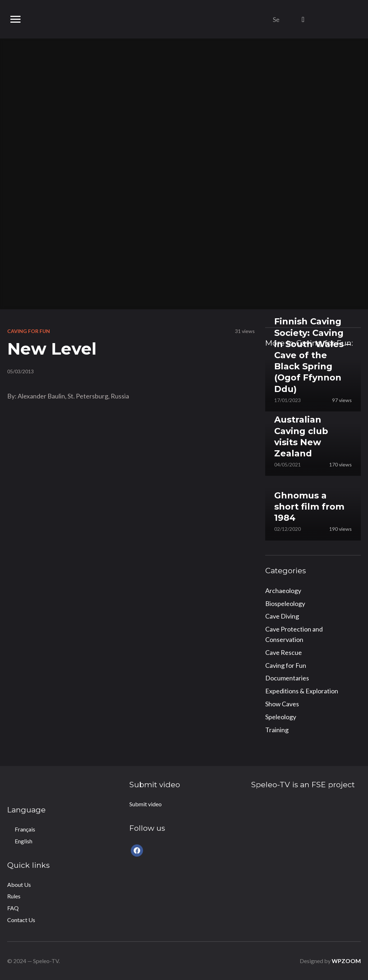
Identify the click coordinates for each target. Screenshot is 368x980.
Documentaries (287, 678)
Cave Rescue (284, 652)
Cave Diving (282, 616)
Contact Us (21, 920)
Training (277, 730)
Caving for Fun (29, 331)
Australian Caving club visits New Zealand (301, 436)
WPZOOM (346, 961)
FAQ (13, 908)
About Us (19, 885)
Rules (14, 896)
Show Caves (282, 704)
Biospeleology (285, 603)
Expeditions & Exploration (302, 691)
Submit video (146, 804)
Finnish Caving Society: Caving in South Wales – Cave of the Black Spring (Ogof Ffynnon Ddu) (312, 355)
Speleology (281, 717)
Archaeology (283, 591)
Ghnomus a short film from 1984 (309, 507)
